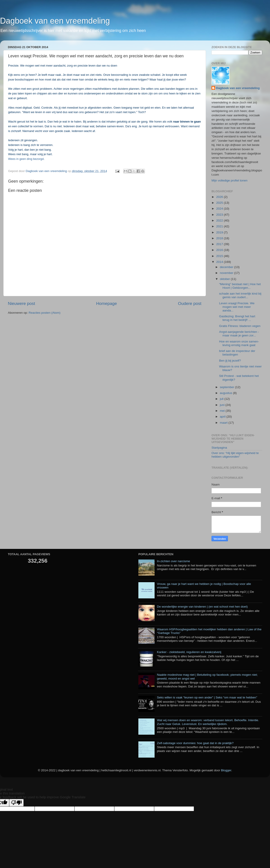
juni (223, 405)
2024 (220, 209)
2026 (220, 197)
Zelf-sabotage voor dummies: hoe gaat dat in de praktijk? (195, 743)
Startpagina (219, 448)
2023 (220, 215)
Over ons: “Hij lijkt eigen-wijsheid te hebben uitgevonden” (235, 455)
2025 (220, 203)
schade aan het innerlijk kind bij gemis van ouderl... (240, 295)
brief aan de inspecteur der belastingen (237, 353)
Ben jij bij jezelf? (230, 361)
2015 (220, 256)
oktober (225, 279)
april (223, 417)
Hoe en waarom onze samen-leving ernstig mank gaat (239, 343)
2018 (220, 238)
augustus (226, 393)
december (227, 267)
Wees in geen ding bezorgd (26, 159)
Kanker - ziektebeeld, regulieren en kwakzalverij (189, 652)
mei (223, 411)
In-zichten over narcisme (173, 561)
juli (222, 399)
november (227, 273)
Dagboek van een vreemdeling (55, 21)
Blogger (226, 770)
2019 (220, 232)
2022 (220, 220)
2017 (220, 244)
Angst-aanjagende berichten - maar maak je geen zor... (239, 334)
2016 (220, 250)
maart (224, 423)
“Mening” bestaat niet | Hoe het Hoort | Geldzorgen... (240, 286)
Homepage (106, 303)
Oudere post (190, 303)
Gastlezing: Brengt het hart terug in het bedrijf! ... (237, 318)
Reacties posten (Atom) (44, 313)
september (227, 387)
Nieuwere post (21, 303)
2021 (220, 226)
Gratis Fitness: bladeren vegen (240, 326)
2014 (220, 262)
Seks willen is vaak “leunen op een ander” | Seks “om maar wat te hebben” (207, 697)
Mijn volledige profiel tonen (229, 180)
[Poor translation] (16, 803)
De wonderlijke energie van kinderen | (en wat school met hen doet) (202, 607)
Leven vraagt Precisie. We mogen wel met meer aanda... (237, 307)
